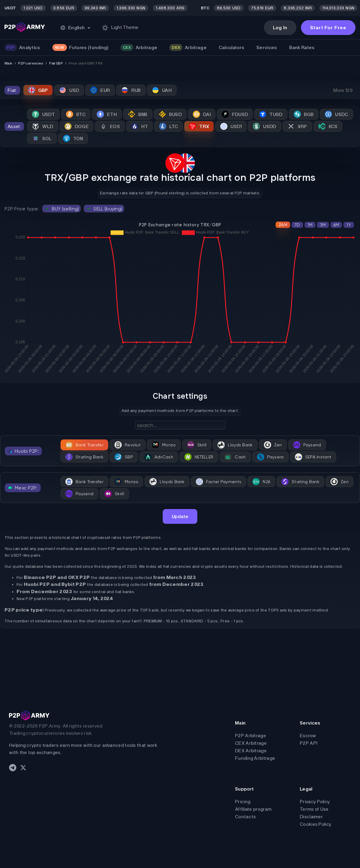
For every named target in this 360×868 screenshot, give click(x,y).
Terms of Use (314, 809)
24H (283, 225)
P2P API (308, 743)
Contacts (245, 817)
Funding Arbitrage (255, 758)
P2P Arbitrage (250, 736)
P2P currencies (31, 63)
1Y (349, 225)
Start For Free (328, 28)
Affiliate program (253, 809)
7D (297, 225)
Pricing (243, 802)
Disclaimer (311, 817)
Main (8, 63)
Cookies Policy (316, 824)
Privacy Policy (315, 802)
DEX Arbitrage (251, 751)
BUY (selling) (62, 209)
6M (336, 225)
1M (310, 225)
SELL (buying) (104, 209)
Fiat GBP (56, 63)
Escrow (308, 736)
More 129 (343, 90)
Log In (280, 28)
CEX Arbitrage (251, 743)
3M (323, 225)
